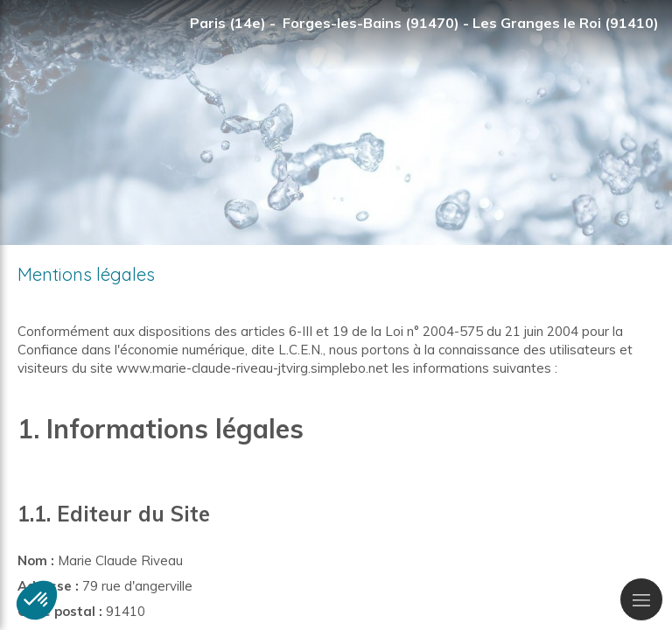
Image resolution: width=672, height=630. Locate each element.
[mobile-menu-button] (641, 599)
